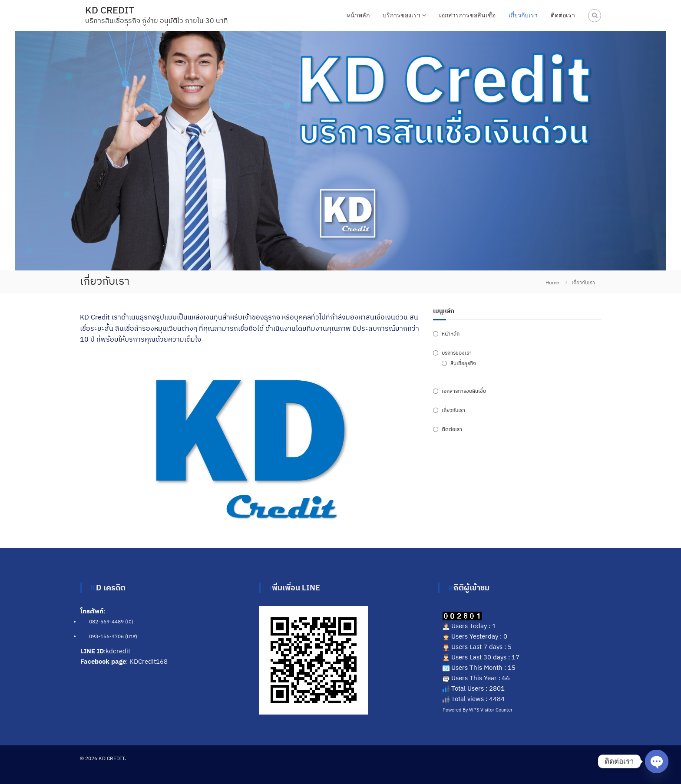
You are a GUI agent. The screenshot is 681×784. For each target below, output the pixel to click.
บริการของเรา (402, 15)
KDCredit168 (149, 661)
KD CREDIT (110, 10)
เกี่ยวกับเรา (523, 15)
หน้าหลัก (358, 15)
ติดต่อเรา (563, 15)
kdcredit (118, 651)
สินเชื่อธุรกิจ (463, 363)
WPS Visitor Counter (491, 710)
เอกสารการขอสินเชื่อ (467, 15)
